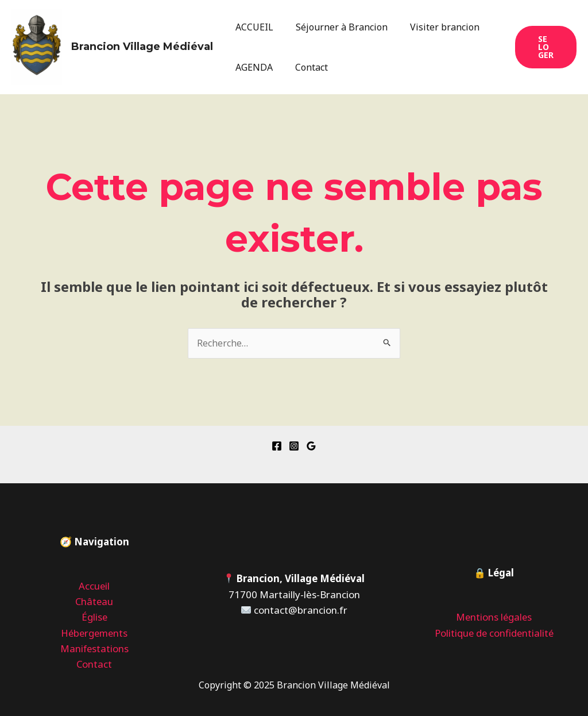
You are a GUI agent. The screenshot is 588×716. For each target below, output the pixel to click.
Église (94, 617)
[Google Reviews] (311, 446)
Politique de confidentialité (494, 633)
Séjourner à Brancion (336, 27)
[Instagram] (294, 446)
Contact (306, 67)
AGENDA (252, 67)
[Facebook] (277, 446)
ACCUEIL (253, 27)
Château (94, 601)
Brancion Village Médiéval (142, 47)
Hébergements (94, 633)
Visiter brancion (435, 27)
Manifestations (94, 648)
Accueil (94, 586)
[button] (544, 47)
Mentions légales (494, 617)
